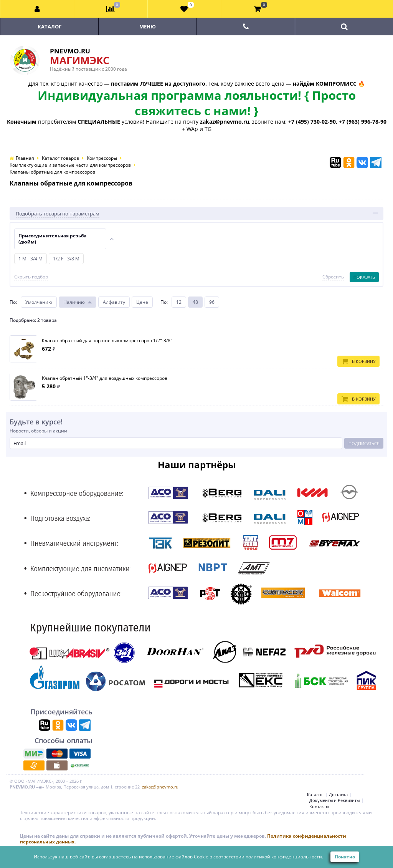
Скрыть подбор (31, 277)
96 (212, 302)
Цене (142, 302)
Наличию (74, 302)
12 (179, 302)
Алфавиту (114, 302)
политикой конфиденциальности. (284, 857)
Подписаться (364, 443)
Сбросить (333, 277)
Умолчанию (39, 302)
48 (195, 302)
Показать (364, 277)
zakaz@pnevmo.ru (160, 787)
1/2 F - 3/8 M (66, 259)
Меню (148, 27)
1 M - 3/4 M (31, 259)
